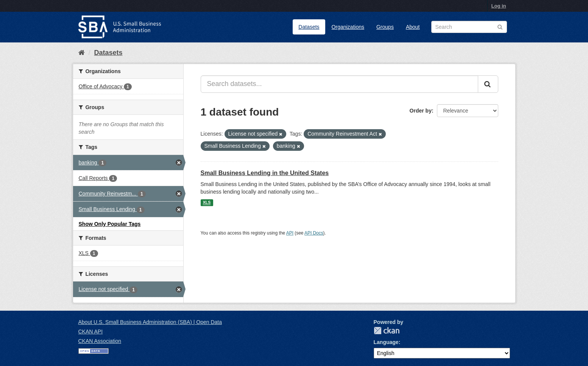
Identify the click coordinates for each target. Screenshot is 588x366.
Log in (499, 6)
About (413, 27)
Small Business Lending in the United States (265, 173)
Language (386, 342)
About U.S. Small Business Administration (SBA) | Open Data (150, 322)
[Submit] (488, 84)
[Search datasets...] (339, 84)
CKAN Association (100, 341)
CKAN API (91, 332)
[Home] (82, 53)
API (290, 233)
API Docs (314, 233)
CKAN (387, 331)
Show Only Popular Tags (110, 224)
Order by (421, 111)
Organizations (348, 27)
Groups (385, 27)
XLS (207, 203)
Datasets (309, 27)
